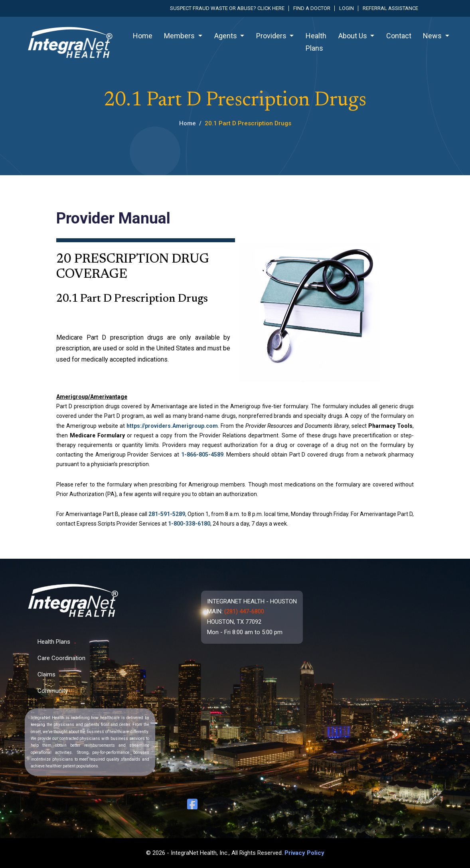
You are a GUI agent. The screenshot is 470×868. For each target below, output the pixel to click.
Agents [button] (226, 36)
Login (347, 8)
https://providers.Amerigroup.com (172, 426)
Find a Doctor (312, 8)
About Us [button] (353, 36)
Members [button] (180, 36)
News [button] (433, 36)
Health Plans (316, 42)
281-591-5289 (167, 514)
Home (143, 36)
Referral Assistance (390, 8)
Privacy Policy (304, 853)
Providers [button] (272, 36)
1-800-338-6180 (189, 524)
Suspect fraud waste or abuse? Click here (227, 8)
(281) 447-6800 (244, 611)
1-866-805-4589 (202, 455)
